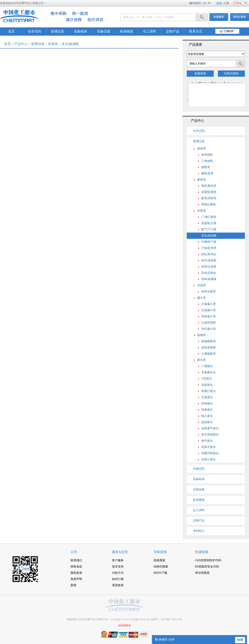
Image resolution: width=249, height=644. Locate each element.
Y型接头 (207, 379)
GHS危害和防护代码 (208, 560)
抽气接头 (207, 441)
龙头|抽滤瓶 (209, 236)
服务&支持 (120, 552)
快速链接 (202, 552)
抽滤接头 (207, 422)
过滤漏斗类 (209, 310)
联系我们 (76, 560)
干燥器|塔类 (209, 248)
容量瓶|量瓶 (209, 192)
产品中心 (21, 44)
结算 (240, 640)
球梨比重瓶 (209, 204)
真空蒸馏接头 (210, 435)
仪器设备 (199, 489)
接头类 (201, 360)
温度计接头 (209, 459)
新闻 (73, 585)
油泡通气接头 (210, 428)
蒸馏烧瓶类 (209, 341)
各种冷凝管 (209, 292)
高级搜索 (159, 560)
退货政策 (118, 585)
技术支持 (118, 567)
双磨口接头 (209, 391)
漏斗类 (201, 298)
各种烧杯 (207, 155)
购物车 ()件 (167, 640)
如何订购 (118, 579)
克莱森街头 (209, 372)
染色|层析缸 (209, 273)
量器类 (201, 180)
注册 (226, 3)
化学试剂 (34, 31)
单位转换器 (202, 573)
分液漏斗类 (209, 304)
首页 (11, 31)
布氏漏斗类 (209, 329)
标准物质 (127, 31)
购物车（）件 (202, 3)
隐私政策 (76, 573)
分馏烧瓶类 (209, 354)
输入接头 (207, 416)
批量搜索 (200, 73)
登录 (219, 3)
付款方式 (118, 573)
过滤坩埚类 (209, 323)
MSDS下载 (160, 573)
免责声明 (76, 579)
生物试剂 (199, 469)
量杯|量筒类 (209, 186)
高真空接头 (209, 447)
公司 (74, 552)
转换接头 (207, 410)
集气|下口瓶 (209, 229)
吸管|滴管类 (209, 198)
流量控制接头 (210, 453)
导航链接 (160, 552)
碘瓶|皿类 (207, 173)
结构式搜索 (231, 73)
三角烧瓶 (207, 161)
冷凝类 (201, 285)
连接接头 (207, 385)
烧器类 (201, 149)
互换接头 (207, 397)
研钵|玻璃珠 (209, 279)
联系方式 (196, 31)
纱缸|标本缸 (209, 254)
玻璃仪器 (57, 31)
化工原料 (150, 31)
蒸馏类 (201, 335)
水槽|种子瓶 (209, 242)
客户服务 (118, 560)
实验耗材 (81, 31)
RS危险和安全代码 (207, 567)
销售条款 (76, 567)
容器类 (53, 44)
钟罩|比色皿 (209, 267)
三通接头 (207, 366)
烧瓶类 (206, 167)
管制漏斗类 (209, 316)
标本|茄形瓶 (209, 260)
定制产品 (173, 31)
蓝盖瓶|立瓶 (209, 223)
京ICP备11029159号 (171, 619)
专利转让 (199, 531)
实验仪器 (104, 31)
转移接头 (207, 403)
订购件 (229, 31)
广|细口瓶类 (209, 217)
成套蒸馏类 (209, 347)
